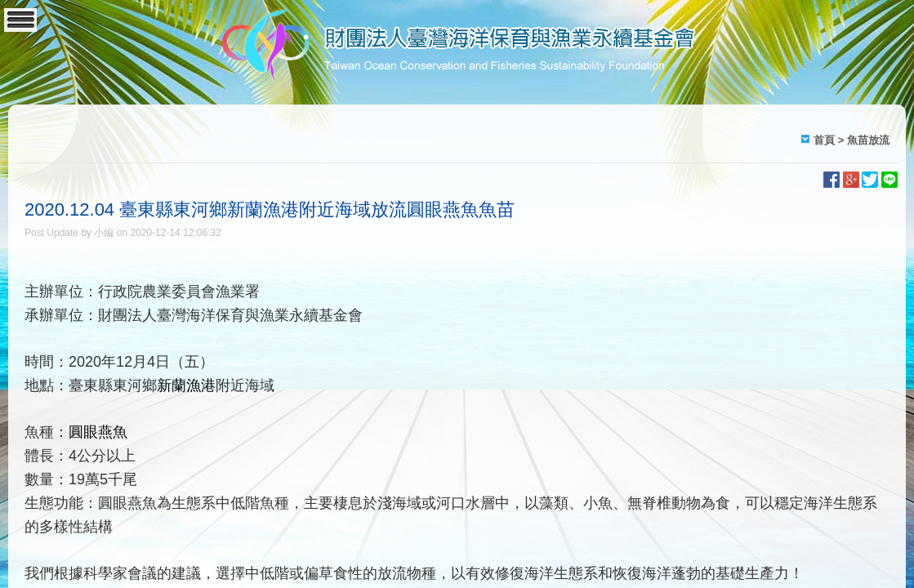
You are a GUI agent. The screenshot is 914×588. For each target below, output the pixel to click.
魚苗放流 (868, 140)
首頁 (824, 140)
